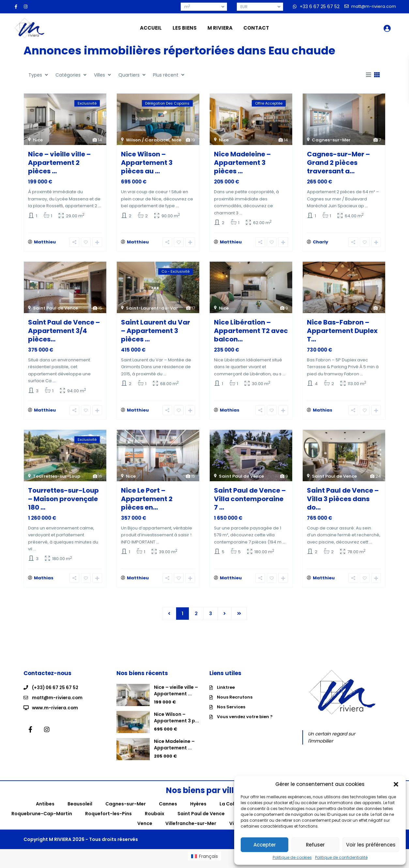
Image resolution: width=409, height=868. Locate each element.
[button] (396, 784)
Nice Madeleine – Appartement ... (174, 750)
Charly (320, 244)
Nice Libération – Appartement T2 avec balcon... (251, 332)
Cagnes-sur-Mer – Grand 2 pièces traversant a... (338, 163)
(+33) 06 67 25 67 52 (56, 693)
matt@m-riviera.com (58, 702)
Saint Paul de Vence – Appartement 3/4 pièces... (64, 332)
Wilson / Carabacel (148, 140)
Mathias (230, 413)
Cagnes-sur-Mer (331, 140)
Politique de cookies (292, 858)
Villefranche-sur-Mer (191, 829)
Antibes (45, 809)
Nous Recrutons (235, 702)
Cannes (168, 809)
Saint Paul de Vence (55, 310)
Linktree (226, 693)
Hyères (198, 809)
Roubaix (155, 819)
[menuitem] (204, 861)
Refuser (315, 845)
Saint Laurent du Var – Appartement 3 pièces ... (156, 332)
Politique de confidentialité (341, 858)
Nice (38, 140)
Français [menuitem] (208, 861)
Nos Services (231, 712)
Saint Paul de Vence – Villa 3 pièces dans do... (343, 502)
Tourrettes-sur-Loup (57, 479)
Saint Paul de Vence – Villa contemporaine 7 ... (250, 502)
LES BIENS (185, 28)
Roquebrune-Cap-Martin (42, 819)
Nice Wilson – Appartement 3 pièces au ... (147, 163)
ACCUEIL (151, 28)
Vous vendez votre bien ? (245, 722)
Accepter (265, 845)
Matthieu (45, 244)
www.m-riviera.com (56, 712)
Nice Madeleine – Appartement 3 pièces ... (242, 163)
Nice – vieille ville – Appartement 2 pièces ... (59, 163)
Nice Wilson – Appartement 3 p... (176, 723)
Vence (145, 829)
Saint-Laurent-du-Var (152, 310)
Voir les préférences (371, 845)
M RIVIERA (220, 28)
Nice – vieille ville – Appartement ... (176, 696)
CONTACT (256, 28)
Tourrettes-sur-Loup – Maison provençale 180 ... (63, 502)
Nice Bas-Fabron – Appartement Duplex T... (342, 332)
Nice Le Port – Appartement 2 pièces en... (147, 502)
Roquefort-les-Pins (108, 819)
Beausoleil (80, 809)
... (100, 206)
